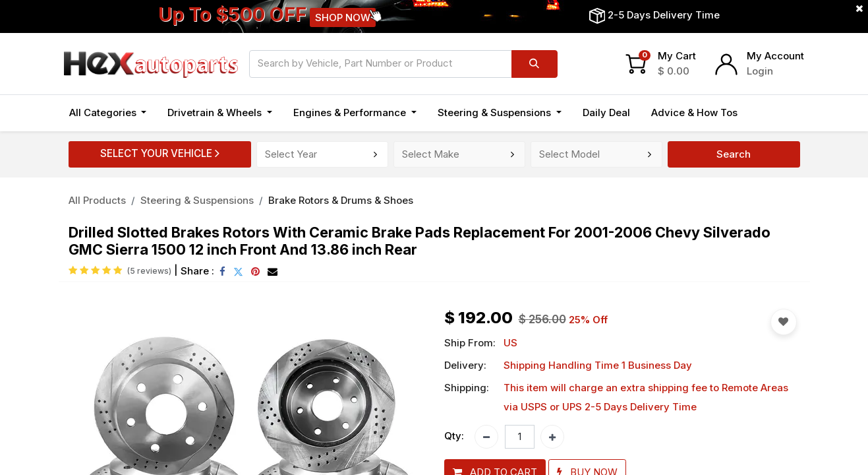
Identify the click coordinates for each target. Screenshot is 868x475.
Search (734, 154)
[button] (784, 322)
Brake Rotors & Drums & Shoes (341, 200)
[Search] (535, 64)
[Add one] (552, 437)
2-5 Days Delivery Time (664, 15)
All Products (97, 200)
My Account (775, 56)
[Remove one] (486, 437)
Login (760, 71)
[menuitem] (606, 113)
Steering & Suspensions (197, 200)
